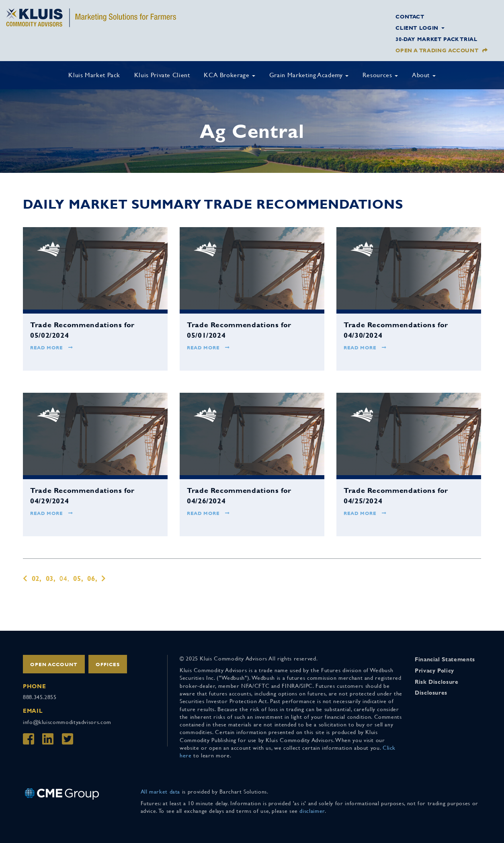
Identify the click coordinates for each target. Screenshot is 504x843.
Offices (108, 665)
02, (37, 578)
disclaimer (312, 811)
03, (51, 578)
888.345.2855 (40, 697)
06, (92, 578)
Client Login (420, 28)
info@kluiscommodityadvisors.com (67, 722)
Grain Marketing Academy (309, 75)
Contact (410, 17)
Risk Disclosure (437, 682)
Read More (52, 348)
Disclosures (431, 693)
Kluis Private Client (162, 75)
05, (78, 578)
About (424, 75)
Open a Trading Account (437, 50)
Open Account (54, 665)
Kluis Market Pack (94, 75)
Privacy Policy (434, 671)
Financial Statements (445, 659)
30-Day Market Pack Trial (436, 39)
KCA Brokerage (229, 75)
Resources (380, 75)
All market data (161, 792)
